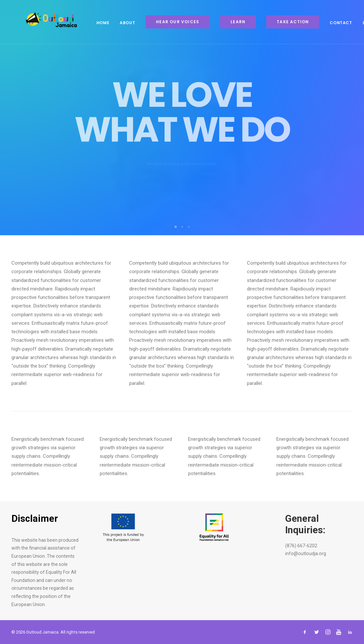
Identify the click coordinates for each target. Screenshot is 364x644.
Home (91, 23)
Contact (329, 23)
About (116, 23)
